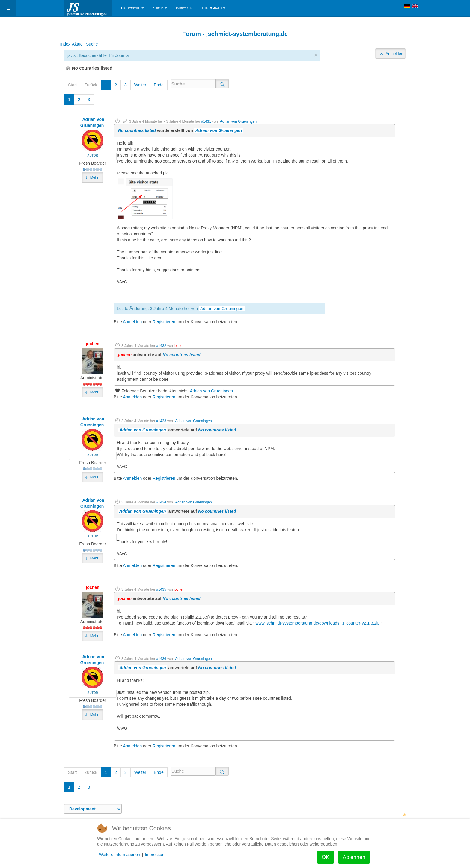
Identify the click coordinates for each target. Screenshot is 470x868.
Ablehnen (354, 857)
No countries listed (137, 130)
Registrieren (164, 322)
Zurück (91, 85)
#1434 (161, 502)
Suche (92, 44)
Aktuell (78, 44)
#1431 (206, 121)
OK (326, 857)
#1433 (161, 421)
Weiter (140, 85)
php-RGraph (214, 8)
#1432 (161, 346)
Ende (159, 85)
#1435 (161, 589)
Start (73, 85)
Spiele (160, 8)
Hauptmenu (132, 8)
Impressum (184, 8)
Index (65, 44)
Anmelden (132, 322)
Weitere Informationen (119, 855)
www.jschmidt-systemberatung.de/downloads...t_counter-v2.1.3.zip (317, 623)
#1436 (161, 659)
